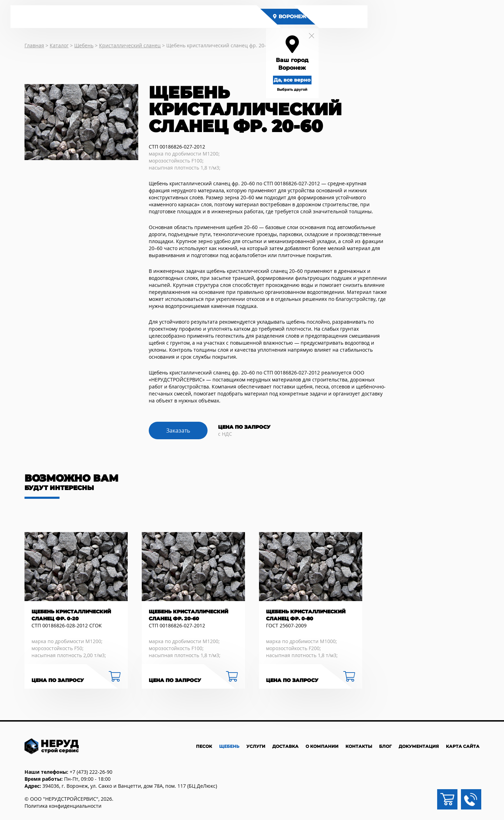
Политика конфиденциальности (63, 806)
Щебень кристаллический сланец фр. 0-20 (71, 615)
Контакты (359, 746)
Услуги (256, 746)
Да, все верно (299, 80)
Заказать (178, 430)
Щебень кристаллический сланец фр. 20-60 (188, 615)
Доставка (285, 746)
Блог (385, 746)
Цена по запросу (58, 680)
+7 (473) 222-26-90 (91, 772)
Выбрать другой (299, 89)
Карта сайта (463, 746)
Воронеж (297, 16)
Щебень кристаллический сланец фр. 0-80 (306, 615)
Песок (204, 746)
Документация (419, 746)
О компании (322, 746)
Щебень (229, 746)
